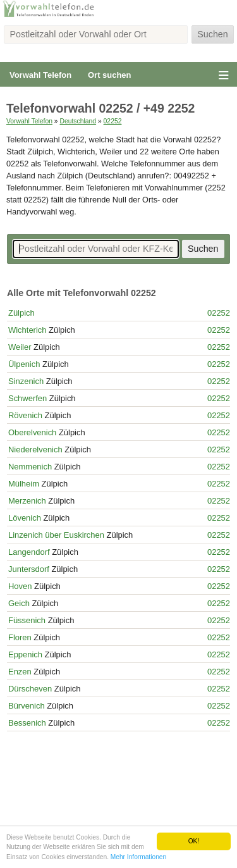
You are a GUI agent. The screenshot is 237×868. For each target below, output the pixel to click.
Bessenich (27, 723)
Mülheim (24, 484)
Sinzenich (26, 381)
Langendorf (29, 552)
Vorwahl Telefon (40, 75)
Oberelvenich (32, 432)
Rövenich (25, 415)
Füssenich (27, 620)
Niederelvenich (35, 449)
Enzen (20, 672)
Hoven (20, 586)
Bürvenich (27, 706)
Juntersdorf (29, 569)
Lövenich (25, 518)
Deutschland (78, 121)
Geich (19, 603)
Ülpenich (24, 364)
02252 (113, 121)
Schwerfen (27, 398)
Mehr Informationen (138, 857)
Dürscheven (30, 689)
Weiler (20, 347)
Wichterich (27, 330)
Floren (20, 637)
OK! (194, 841)
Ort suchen (109, 75)
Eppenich (25, 654)
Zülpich (21, 313)
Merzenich (27, 501)
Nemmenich (30, 467)
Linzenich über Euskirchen (56, 535)
